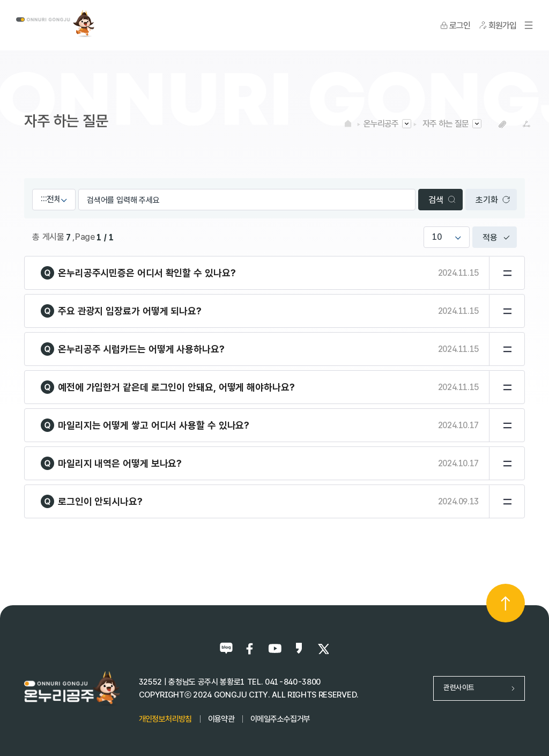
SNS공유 (526, 124)
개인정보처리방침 (165, 719)
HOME (348, 123)
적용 (490, 237)
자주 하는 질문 (446, 124)
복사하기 (502, 124)
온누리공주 (381, 124)
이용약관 (221, 719)
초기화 (487, 200)
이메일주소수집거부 (280, 719)
